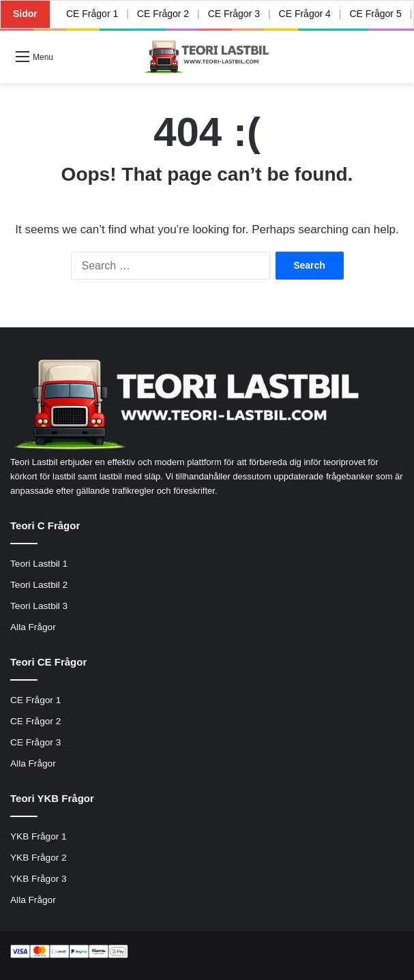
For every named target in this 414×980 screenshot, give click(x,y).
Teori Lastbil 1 (39, 564)
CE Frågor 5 (375, 14)
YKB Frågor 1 (39, 836)
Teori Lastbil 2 (39, 585)
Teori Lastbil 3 (39, 606)
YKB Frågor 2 (39, 858)
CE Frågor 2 (163, 14)
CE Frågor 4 (304, 14)
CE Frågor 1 (92, 14)
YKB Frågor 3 (39, 879)
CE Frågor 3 (234, 14)
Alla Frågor (33, 627)
